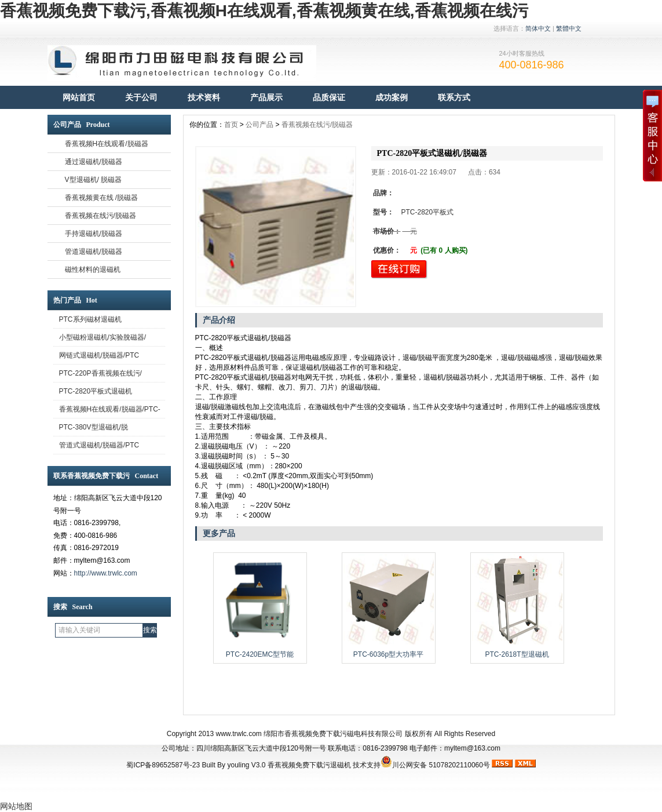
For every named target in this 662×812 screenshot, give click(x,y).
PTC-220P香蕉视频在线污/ (100, 373)
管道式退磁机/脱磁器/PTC (99, 445)
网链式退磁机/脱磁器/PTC (99, 355)
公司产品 (259, 125)
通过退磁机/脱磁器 (94, 162)
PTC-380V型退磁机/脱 (94, 427)
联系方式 (454, 97)
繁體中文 (569, 28)
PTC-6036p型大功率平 (388, 654)
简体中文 (538, 28)
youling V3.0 (246, 765)
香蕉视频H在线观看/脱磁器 (107, 144)
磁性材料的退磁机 (93, 270)
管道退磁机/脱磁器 (94, 252)
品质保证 (329, 97)
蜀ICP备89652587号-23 (163, 765)
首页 (231, 125)
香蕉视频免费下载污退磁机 (309, 765)
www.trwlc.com (239, 734)
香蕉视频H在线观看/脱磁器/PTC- (110, 409)
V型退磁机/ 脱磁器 (94, 180)
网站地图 (16, 806)
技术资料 (204, 97)
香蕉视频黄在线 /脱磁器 (102, 198)
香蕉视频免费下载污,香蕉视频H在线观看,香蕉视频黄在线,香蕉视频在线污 (264, 11)
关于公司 (141, 97)
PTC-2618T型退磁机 (517, 654)
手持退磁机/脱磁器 (94, 234)
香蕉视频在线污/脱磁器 (100, 216)
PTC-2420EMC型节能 (260, 654)
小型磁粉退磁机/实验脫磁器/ (103, 337)
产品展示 (266, 97)
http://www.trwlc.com (106, 573)
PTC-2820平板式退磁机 (96, 391)
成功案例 (392, 97)
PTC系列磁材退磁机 (90, 319)
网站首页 (79, 97)
